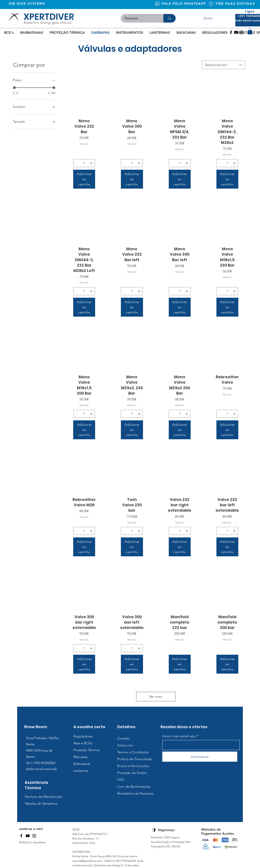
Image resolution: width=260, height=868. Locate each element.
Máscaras (80, 757)
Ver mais (156, 696)
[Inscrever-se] (200, 757)
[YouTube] (28, 836)
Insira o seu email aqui (179, 736)
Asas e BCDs (83, 743)
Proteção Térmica (87, 750)
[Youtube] (236, 32)
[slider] (14, 88)
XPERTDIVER (49, 17)
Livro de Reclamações (134, 786)
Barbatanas (82, 764)
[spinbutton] (84, 163)
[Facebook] (231, 32)
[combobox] (224, 65)
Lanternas (81, 771)
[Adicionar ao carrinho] (84, 179)
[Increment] (92, 163)
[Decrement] (77, 163)
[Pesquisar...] (140, 18)
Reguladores (83, 736)
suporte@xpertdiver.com (87, 861)
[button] (250, 31)
